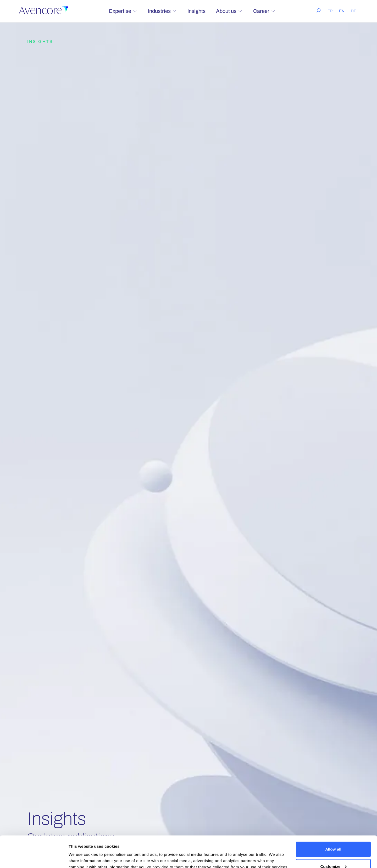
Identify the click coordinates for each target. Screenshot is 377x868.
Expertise (123, 11)
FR (330, 11)
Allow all (333, 820)
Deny (333, 854)
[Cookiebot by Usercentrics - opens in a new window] (34, 858)
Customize (333, 837)
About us (229, 11)
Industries (162, 11)
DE (354, 11)
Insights (196, 11)
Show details (81, 852)
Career (264, 11)
